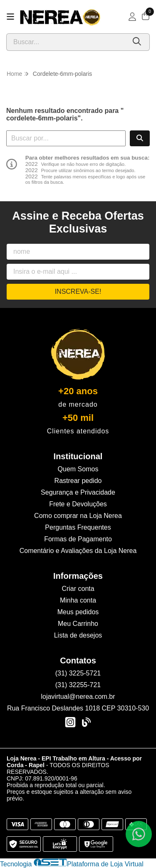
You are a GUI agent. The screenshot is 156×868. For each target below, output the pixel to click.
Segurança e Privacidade (78, 492)
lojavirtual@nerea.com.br (78, 697)
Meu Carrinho (78, 624)
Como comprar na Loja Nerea (78, 516)
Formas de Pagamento (78, 539)
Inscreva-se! (78, 291)
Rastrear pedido (78, 481)
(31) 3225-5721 (78, 673)
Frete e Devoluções (78, 504)
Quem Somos (78, 469)
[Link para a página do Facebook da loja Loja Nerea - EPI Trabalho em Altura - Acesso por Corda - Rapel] (86, 722)
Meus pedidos (78, 612)
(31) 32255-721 (78, 685)
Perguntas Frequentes (78, 527)
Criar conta (78, 589)
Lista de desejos (78, 635)
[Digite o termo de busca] (66, 42)
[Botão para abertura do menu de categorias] (10, 17)
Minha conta (78, 600)
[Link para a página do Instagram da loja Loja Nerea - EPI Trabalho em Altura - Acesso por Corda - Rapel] (70, 722)
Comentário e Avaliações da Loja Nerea (78, 551)
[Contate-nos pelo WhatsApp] (139, 834)
